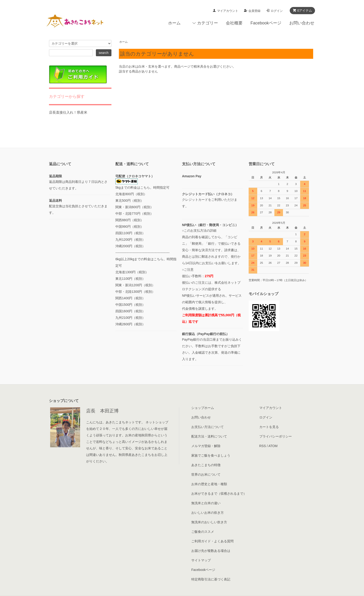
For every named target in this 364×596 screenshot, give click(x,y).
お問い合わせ (302, 23)
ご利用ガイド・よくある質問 (212, 541)
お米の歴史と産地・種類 (209, 484)
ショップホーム (203, 408)
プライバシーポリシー (276, 436)
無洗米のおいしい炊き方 (209, 522)
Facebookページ (266, 23)
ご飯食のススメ (203, 532)
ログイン (277, 11)
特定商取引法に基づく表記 (211, 579)
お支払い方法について (208, 427)
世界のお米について (206, 474)
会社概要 (234, 23)
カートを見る (269, 427)
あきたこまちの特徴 (206, 465)
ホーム (174, 23)
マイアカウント (228, 11)
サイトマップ (201, 560)
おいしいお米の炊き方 (208, 513)
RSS (263, 446)
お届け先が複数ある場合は (211, 551)
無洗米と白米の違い (206, 503)
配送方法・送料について (209, 436)
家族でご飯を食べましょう (211, 455)
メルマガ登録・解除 (206, 446)
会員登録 (254, 11)
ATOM (273, 446)
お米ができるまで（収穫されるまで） (219, 494)
